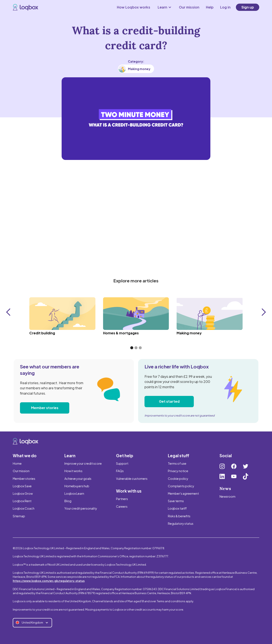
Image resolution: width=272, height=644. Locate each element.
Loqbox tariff (177, 508)
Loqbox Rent (22, 501)
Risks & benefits (179, 516)
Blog (68, 501)
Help (210, 7)
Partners (122, 499)
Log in (225, 7)
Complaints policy (181, 486)
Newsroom (227, 496)
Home (17, 463)
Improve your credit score (83, 463)
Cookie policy (178, 479)
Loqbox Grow (23, 493)
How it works (73, 471)
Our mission (189, 7)
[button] (165, 7)
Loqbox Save (22, 486)
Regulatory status (181, 523)
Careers (122, 506)
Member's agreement (183, 493)
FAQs (120, 471)
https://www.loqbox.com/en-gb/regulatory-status (49, 581)
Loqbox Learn (74, 493)
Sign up (248, 7)
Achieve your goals (78, 479)
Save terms (176, 501)
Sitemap (19, 516)
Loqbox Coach (24, 508)
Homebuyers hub (77, 486)
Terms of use (177, 463)
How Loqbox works (134, 7)
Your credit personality (81, 508)
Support (122, 463)
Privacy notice (178, 471)
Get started (169, 401)
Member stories (45, 408)
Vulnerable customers (132, 479)
